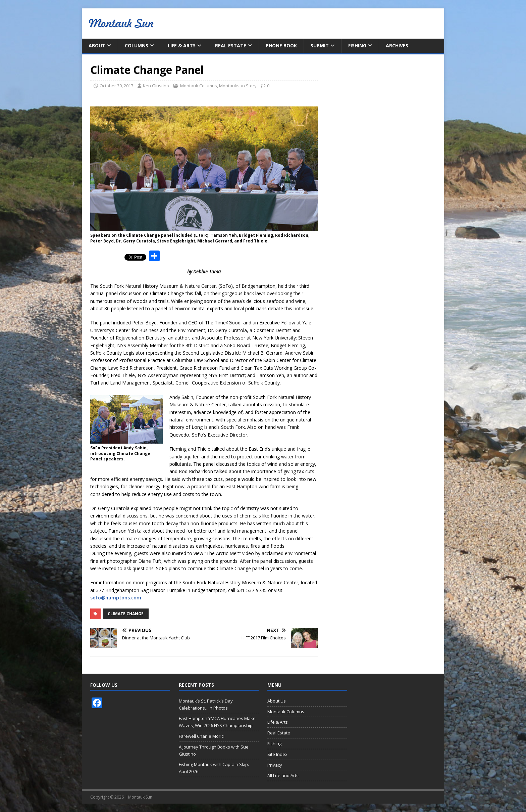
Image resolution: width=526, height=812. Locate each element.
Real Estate (231, 46)
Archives (397, 46)
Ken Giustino (156, 86)
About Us (277, 701)
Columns (137, 46)
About (97, 46)
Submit (320, 46)
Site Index (277, 754)
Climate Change (126, 614)
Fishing (357, 46)
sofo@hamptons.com (116, 598)
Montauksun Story (238, 86)
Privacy (275, 765)
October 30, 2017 (116, 86)
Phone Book (281, 46)
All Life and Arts (283, 775)
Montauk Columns (199, 86)
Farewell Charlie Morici (202, 736)
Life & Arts (182, 46)
